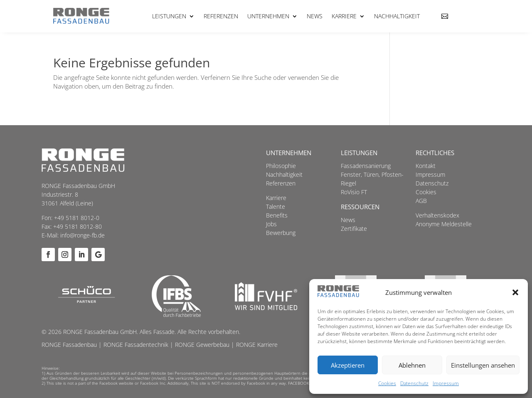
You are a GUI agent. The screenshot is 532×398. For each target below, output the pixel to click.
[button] (515, 292)
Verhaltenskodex (437, 215)
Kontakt (426, 166)
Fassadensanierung (366, 166)
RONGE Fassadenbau (69, 345)
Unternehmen (268, 16)
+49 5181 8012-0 (77, 218)
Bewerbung (281, 233)
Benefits (277, 215)
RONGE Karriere (257, 345)
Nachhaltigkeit (397, 16)
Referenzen (221, 16)
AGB (421, 201)
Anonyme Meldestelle (444, 224)
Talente (276, 206)
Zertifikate (354, 229)
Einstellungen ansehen (483, 365)
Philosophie (281, 166)
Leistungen (169, 16)
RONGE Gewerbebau (202, 345)
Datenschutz (414, 383)
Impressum (446, 383)
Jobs (271, 224)
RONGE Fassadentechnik (136, 345)
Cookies (387, 383)
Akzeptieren (348, 365)
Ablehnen (412, 365)
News (315, 16)
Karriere (344, 16)
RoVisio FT (354, 192)
